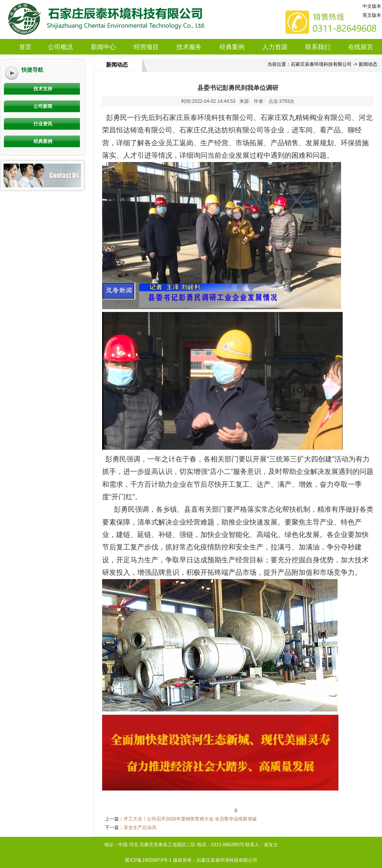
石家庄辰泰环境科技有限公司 (321, 64)
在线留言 (361, 47)
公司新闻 (43, 106)
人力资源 (275, 47)
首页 (25, 47)
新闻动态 (117, 65)
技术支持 (43, 89)
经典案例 (232, 47)
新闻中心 (103, 47)
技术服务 (189, 47)
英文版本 (372, 15)
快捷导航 (32, 70)
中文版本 (372, 6)
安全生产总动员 (140, 828)
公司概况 (60, 47)
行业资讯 (43, 124)
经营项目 (146, 47)
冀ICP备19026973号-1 (148, 860)
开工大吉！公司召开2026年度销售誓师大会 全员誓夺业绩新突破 (190, 819)
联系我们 (318, 47)
